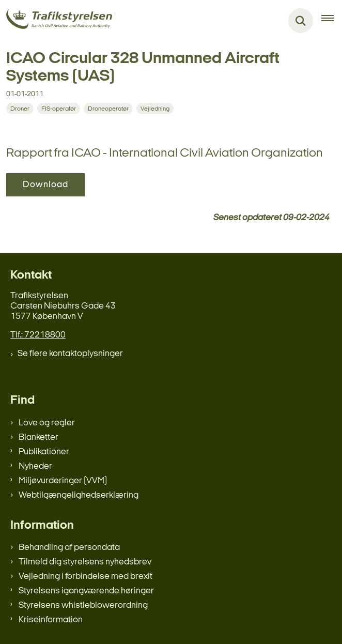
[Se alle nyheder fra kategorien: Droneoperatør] (108, 109)
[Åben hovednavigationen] (332, 21)
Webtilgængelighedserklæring (79, 495)
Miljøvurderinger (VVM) (63, 481)
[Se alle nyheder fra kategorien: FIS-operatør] (59, 109)
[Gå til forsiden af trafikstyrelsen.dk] (56, 21)
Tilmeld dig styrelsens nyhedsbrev (85, 562)
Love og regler (47, 423)
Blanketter (38, 438)
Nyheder (35, 466)
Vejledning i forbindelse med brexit (85, 577)
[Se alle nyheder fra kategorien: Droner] (20, 109)
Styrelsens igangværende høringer (86, 591)
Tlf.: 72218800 (38, 335)
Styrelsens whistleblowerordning (83, 605)
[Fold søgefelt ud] (301, 21)
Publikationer (44, 452)
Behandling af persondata (69, 548)
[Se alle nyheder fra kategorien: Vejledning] (155, 109)
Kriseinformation (51, 620)
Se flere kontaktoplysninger (70, 354)
